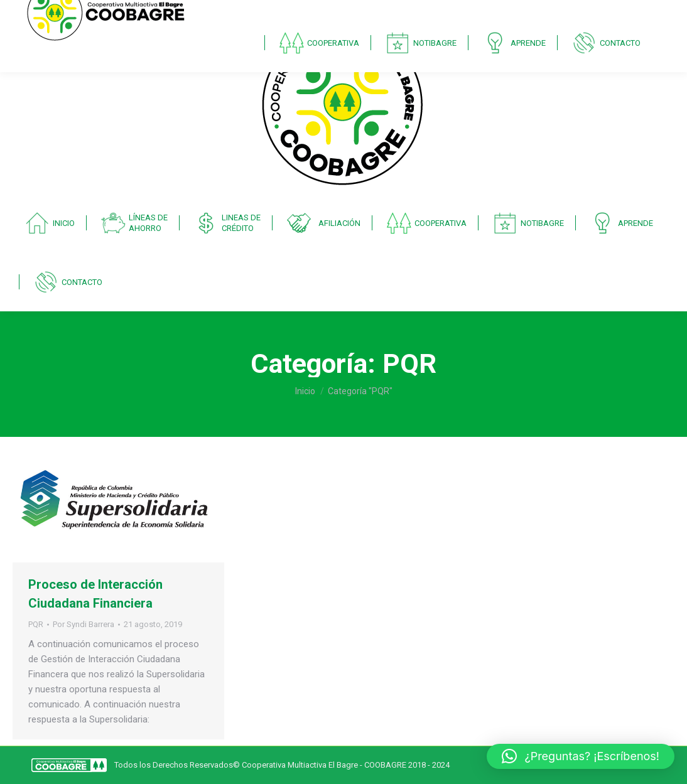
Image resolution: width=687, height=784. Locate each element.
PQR (36, 624)
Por (84, 624)
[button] (581, 756)
